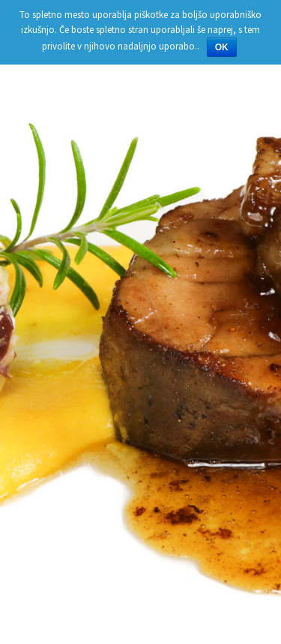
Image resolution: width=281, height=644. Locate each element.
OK (222, 47)
